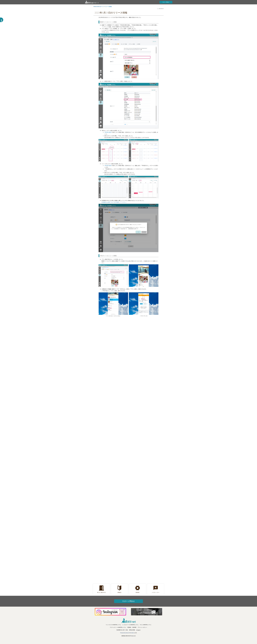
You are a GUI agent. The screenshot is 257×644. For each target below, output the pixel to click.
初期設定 (119, 592)
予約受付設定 (108, 132)
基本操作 (138, 592)
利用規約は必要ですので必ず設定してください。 (114, 202)
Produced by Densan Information (127, 633)
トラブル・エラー (156, 592)
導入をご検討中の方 (101, 592)
